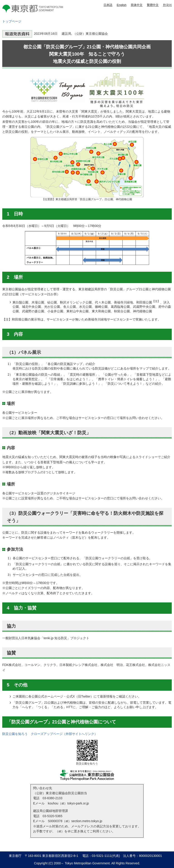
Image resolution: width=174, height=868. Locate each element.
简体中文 (137, 5)
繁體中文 (153, 5)
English (122, 5)
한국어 (167, 5)
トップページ (12, 21)
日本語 (108, 5)
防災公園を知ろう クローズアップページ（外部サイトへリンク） (50, 734)
